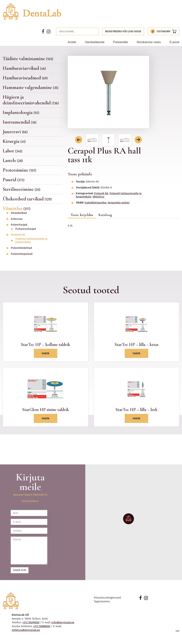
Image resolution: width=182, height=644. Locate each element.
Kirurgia (14, 141)
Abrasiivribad (19, 213)
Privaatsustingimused (107, 598)
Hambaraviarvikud (24, 68)
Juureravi (15, 132)
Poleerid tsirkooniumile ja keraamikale (31, 241)
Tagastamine (102, 601)
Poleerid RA (18, 235)
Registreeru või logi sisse (123, 31)
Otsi (95, 31)
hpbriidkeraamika (96, 203)
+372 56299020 (31, 622)
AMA (177, 631)
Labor (13, 151)
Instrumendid (20, 122)
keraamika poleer (119, 203)
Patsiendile (121, 42)
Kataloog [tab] (105, 215)
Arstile (72, 42)
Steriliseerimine (22, 189)
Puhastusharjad (26, 229)
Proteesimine (19, 170)
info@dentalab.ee (63, 622)
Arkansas (17, 219)
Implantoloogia (21, 112)
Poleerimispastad (22, 254)
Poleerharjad (19, 225)
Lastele (13, 160)
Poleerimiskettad (21, 248)
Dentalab (32, 11)
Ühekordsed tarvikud (27, 199)
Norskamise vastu (149, 42)
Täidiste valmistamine (28, 59)
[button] (79, 140)
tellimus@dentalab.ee (26, 630)
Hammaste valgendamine (31, 87)
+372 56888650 (42, 626)
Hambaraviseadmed (25, 78)
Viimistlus (17, 208)
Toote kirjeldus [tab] (82, 215)
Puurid (14, 180)
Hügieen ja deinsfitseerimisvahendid (31, 100)
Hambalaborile (95, 42)
